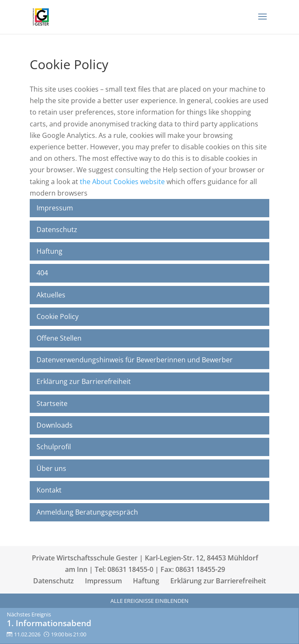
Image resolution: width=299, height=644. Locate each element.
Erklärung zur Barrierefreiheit (84, 381)
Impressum (55, 208)
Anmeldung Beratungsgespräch (87, 512)
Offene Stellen (59, 338)
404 (42, 273)
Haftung (49, 251)
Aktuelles (51, 295)
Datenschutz (57, 230)
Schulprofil (54, 447)
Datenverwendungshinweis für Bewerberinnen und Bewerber (135, 360)
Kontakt (49, 490)
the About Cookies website (122, 182)
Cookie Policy (58, 316)
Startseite (52, 403)
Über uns (51, 468)
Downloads (55, 425)
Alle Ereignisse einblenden (149, 601)
